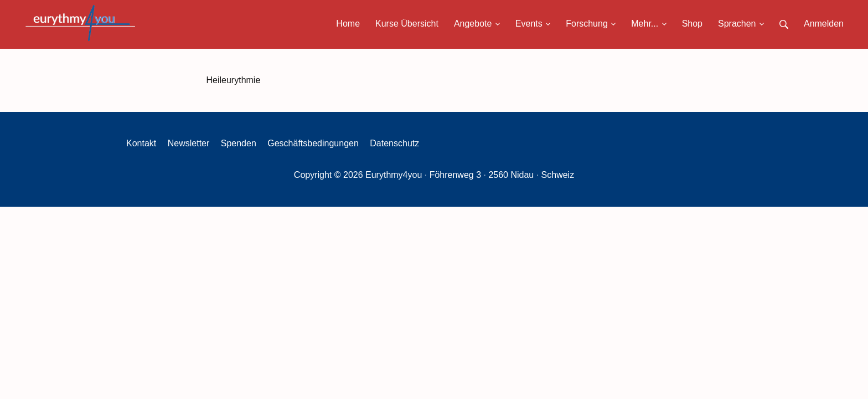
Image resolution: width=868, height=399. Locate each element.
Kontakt (141, 143)
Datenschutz (394, 143)
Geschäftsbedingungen (313, 143)
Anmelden (824, 24)
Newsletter (189, 143)
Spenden (239, 143)
